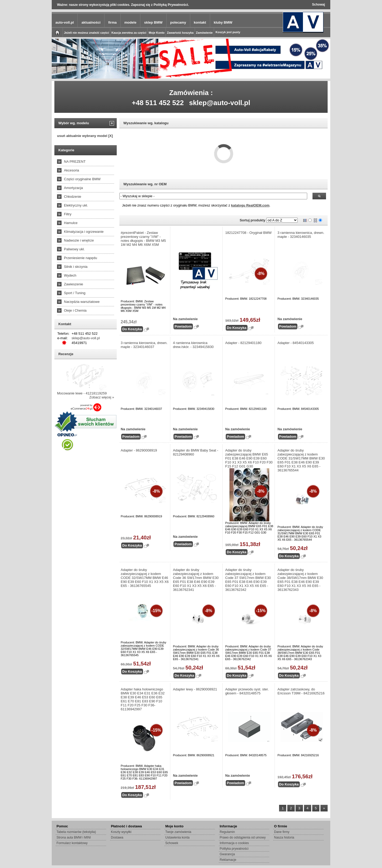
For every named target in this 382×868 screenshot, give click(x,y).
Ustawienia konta (177, 837)
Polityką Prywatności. (171, 5)
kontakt (200, 22)
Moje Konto (157, 33)
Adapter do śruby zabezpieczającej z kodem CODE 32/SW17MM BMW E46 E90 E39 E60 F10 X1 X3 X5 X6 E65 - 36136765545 (145, 578)
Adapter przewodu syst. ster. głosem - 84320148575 (247, 691)
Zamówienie (204, 33)
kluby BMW (223, 22)
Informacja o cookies (234, 843)
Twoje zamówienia (178, 832)
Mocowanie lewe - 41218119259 (82, 393)
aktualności (91, 22)
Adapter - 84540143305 (296, 343)
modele (131, 22)
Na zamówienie (185, 319)
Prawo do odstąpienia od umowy (243, 837)
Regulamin (227, 832)
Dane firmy (282, 832)
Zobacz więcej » (102, 397)
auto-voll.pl (65, 22)
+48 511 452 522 (158, 103)
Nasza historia (284, 837)
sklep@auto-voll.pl (220, 103)
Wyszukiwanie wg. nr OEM (145, 184)
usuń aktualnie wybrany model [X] (85, 136)
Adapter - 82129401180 (243, 343)
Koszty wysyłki (121, 832)
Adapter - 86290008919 (139, 450)
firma (112, 22)
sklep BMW (153, 22)
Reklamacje (228, 860)
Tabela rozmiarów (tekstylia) (76, 832)
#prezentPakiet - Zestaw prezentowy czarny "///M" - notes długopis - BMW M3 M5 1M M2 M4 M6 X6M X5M (143, 239)
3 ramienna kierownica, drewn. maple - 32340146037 (144, 345)
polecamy (178, 22)
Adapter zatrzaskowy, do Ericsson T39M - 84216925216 (301, 691)
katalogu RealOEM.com (250, 205)
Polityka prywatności (234, 849)
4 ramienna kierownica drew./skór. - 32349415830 (193, 345)
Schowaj (318, 5)
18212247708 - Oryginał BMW (248, 233)
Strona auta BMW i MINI (74, 837)
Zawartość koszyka (180, 33)
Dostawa (117, 837)
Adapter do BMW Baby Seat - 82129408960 (196, 452)
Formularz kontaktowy (72, 843)
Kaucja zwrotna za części (129, 33)
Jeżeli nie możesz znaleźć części (86, 33)
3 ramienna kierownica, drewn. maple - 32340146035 (301, 235)
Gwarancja (227, 854)
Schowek (172, 843)
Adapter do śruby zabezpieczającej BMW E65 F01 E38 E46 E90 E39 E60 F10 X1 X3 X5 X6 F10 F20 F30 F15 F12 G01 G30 (249, 458)
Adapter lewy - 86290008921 (195, 689)
